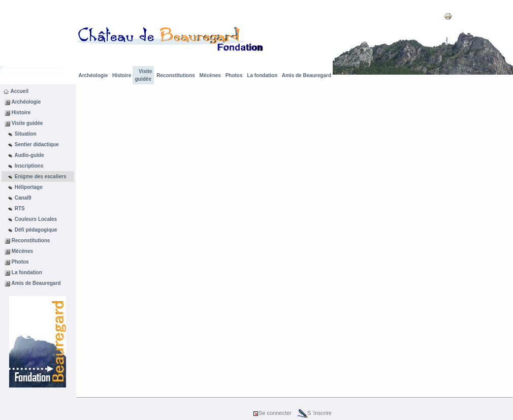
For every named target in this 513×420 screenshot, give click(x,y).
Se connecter (272, 413)
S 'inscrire (315, 413)
